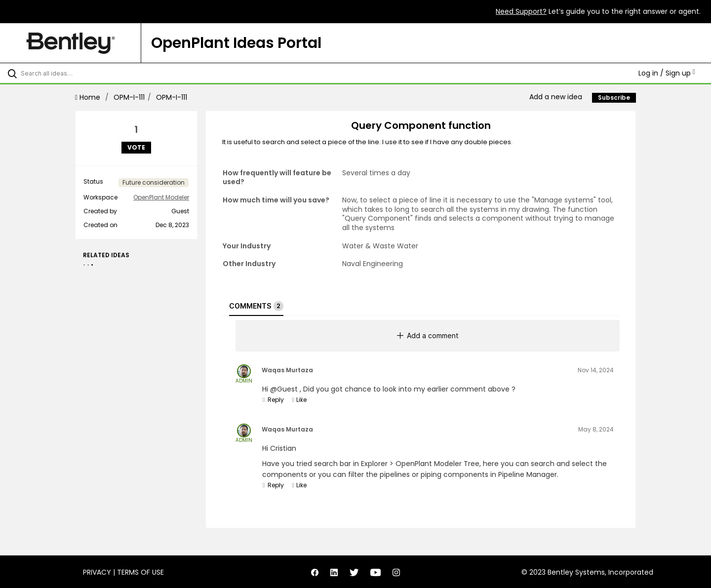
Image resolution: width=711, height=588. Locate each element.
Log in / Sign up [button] (667, 73)
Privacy (97, 572)
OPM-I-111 (129, 97)
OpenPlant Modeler (161, 197)
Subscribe (614, 98)
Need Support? (521, 11)
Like (299, 400)
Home (89, 97)
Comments (256, 306)
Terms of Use (140, 572)
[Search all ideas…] (83, 73)
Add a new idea (556, 97)
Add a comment (428, 335)
